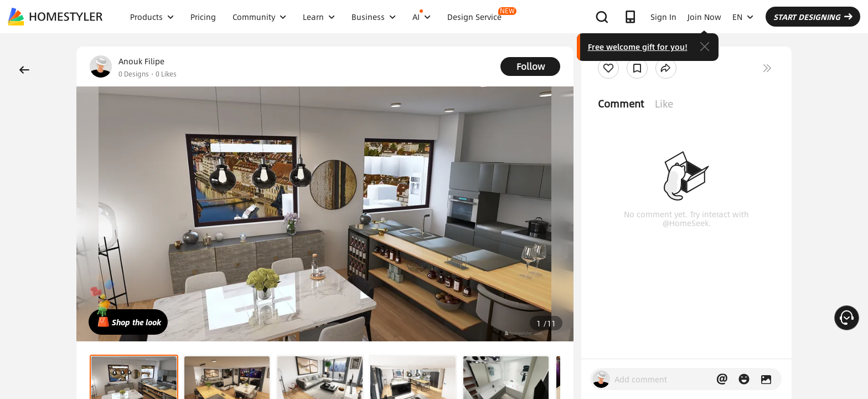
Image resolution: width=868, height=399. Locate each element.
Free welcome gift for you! (638, 47)
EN (743, 17)
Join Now (704, 17)
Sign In (663, 17)
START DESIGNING (813, 17)
